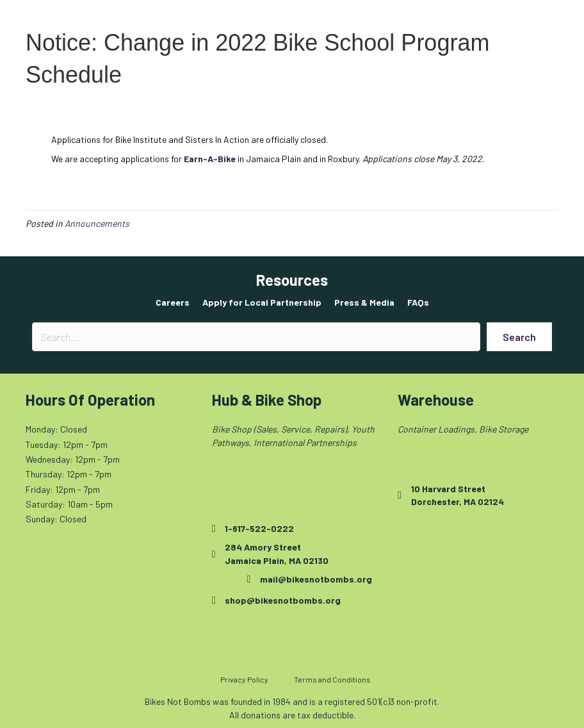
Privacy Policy (244, 679)
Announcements (97, 223)
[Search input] (256, 337)
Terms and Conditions (332, 679)
